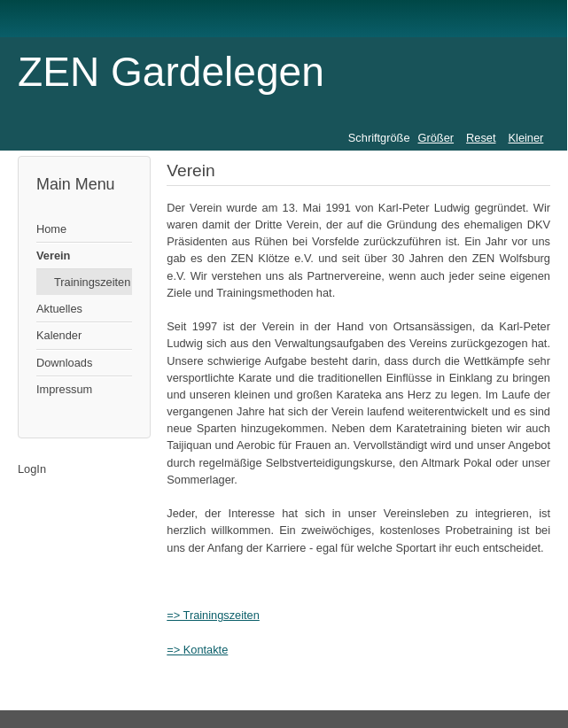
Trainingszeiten (92, 282)
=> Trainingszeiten (213, 615)
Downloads (64, 363)
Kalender (59, 335)
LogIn (32, 469)
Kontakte (206, 650)
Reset (481, 138)
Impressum (64, 389)
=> (175, 650)
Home (51, 229)
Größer (436, 138)
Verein (53, 256)
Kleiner (526, 138)
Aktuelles (59, 309)
